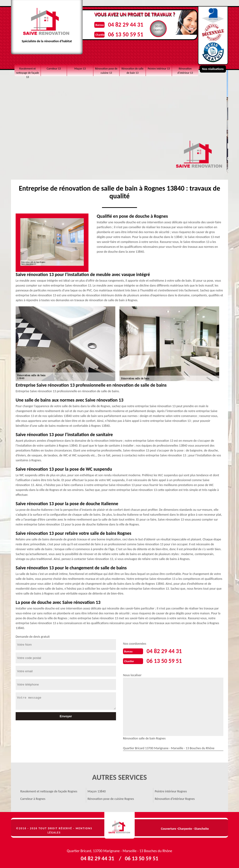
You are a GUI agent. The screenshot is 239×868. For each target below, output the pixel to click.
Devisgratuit (165, 28)
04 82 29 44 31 (130, 24)
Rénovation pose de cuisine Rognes (111, 798)
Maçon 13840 (97, 790)
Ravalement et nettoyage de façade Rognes (49, 790)
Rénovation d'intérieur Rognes (175, 798)
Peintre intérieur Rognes (171, 790)
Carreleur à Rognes (33, 798)
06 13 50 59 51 (130, 33)
